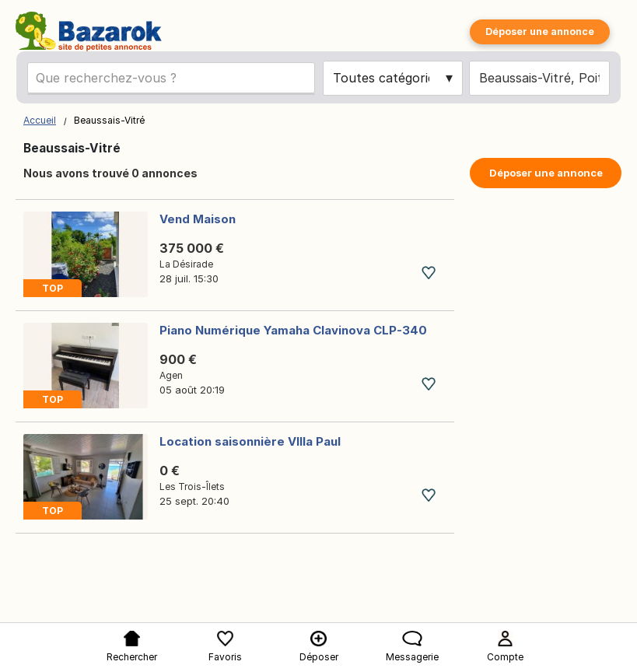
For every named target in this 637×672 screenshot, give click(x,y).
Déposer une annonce (540, 31)
